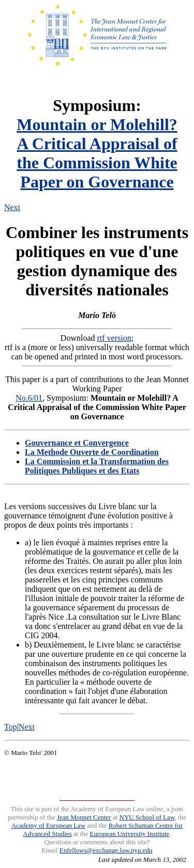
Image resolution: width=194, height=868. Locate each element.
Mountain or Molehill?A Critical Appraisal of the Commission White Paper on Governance (97, 153)
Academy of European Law (48, 825)
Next (12, 207)
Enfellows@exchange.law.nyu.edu (106, 850)
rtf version (114, 338)
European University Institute (130, 834)
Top (11, 727)
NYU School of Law (147, 817)
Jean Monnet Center (84, 817)
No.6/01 (29, 398)
